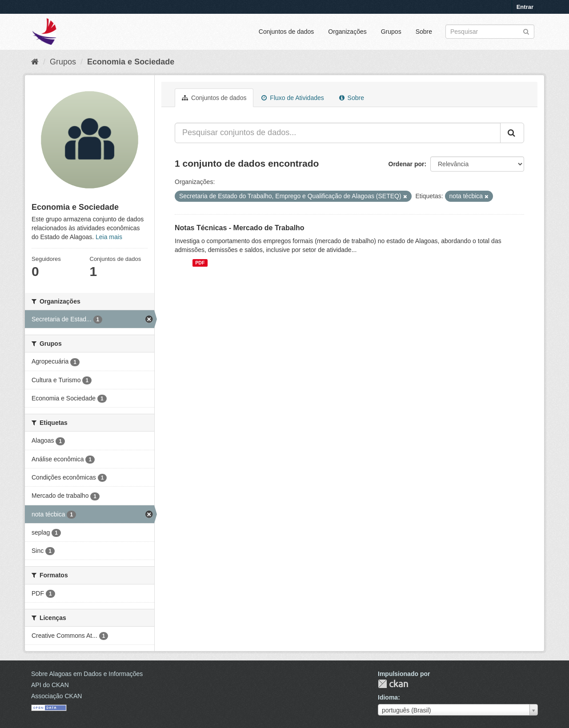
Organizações (347, 32)
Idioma (388, 697)
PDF (200, 263)
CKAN (393, 684)
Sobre (424, 32)
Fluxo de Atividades (293, 98)
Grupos (391, 32)
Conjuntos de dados (287, 32)
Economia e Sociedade (131, 62)
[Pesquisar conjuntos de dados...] (338, 133)
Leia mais (109, 237)
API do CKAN (50, 685)
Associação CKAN (56, 696)
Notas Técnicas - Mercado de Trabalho (240, 228)
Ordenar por (407, 164)
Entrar (525, 7)
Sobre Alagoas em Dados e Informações (87, 674)
